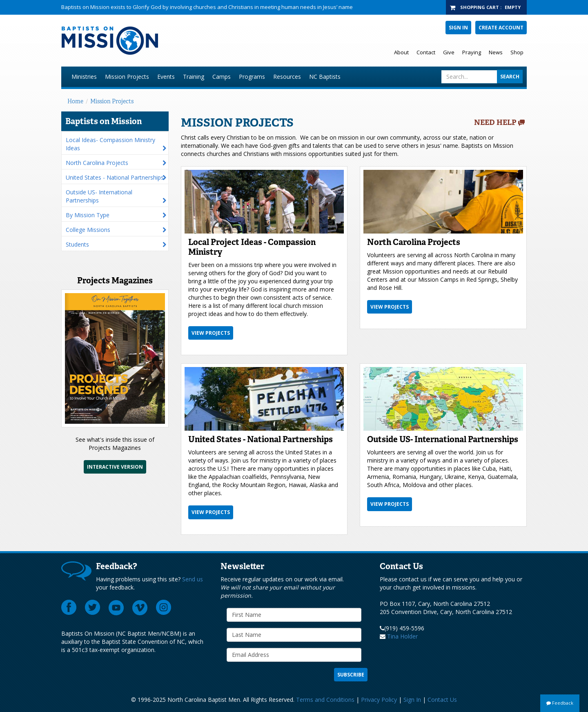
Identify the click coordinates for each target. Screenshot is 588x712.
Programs (252, 77)
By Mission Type (88, 215)
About (401, 52)
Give (449, 52)
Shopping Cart (480, 7)
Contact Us (442, 700)
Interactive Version (115, 467)
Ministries (84, 77)
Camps (222, 77)
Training (194, 77)
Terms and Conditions (325, 700)
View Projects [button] (211, 333)
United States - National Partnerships (115, 177)
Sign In (458, 28)
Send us (193, 579)
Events (166, 77)
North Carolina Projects (97, 163)
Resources (287, 77)
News (496, 52)
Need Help (495, 122)
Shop (517, 52)
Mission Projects (127, 77)
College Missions (88, 230)
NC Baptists (325, 77)
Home (75, 101)
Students (77, 244)
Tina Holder (402, 636)
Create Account (501, 28)
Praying (472, 52)
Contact (426, 52)
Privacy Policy (379, 700)
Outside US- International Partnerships (99, 196)
